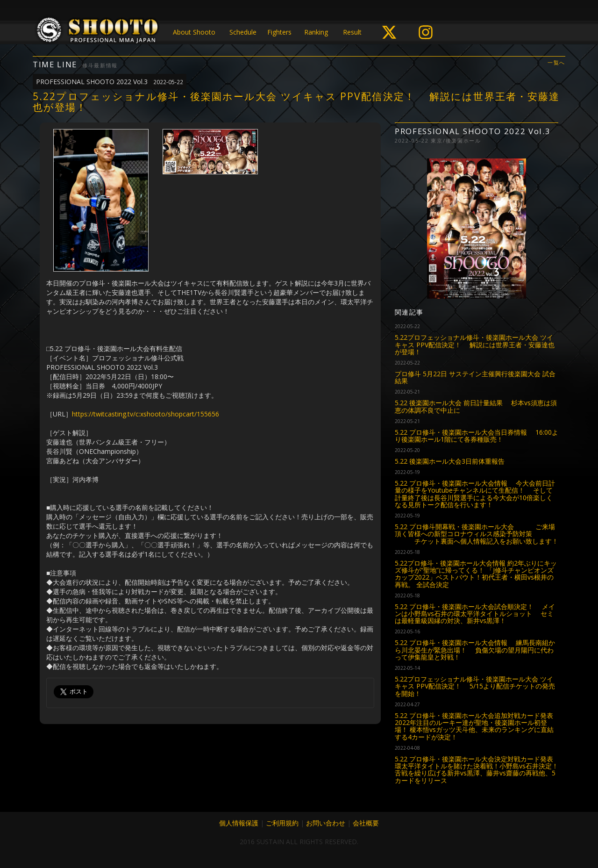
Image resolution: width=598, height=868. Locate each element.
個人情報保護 (239, 823)
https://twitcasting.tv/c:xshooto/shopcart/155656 (146, 414)
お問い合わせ (326, 823)
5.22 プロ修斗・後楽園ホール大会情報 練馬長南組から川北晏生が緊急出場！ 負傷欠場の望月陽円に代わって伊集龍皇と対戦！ (475, 650)
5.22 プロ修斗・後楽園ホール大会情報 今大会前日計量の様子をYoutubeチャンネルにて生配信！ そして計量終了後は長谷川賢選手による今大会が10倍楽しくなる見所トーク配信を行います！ (475, 494)
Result (352, 32)
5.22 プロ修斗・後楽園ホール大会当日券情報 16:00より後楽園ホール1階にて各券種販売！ (477, 436)
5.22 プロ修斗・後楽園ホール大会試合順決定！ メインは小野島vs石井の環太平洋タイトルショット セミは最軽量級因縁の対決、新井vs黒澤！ (475, 614)
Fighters (279, 32)
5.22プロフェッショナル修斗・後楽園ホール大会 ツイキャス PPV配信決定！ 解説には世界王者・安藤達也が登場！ (475, 344)
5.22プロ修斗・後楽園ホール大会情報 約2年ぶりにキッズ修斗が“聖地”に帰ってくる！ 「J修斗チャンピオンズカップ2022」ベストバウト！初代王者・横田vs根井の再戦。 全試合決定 (476, 574)
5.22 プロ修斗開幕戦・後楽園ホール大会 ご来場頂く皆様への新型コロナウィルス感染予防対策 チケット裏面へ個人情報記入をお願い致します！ (477, 534)
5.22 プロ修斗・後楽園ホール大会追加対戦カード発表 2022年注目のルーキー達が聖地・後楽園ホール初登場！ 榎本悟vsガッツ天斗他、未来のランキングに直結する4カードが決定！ (474, 726)
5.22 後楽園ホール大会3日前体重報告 (450, 461)
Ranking (316, 32)
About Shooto (194, 32)
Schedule (243, 32)
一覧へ (556, 63)
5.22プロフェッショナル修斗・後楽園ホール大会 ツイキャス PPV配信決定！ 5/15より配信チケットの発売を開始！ (475, 686)
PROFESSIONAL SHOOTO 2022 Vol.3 (110, 82)
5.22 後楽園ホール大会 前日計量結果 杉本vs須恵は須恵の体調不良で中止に (476, 406)
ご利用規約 (282, 823)
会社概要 (366, 823)
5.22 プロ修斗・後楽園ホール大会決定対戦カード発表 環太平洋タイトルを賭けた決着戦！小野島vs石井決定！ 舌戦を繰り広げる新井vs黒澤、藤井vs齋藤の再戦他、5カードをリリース (477, 770)
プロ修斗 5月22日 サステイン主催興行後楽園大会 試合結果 (475, 377)
